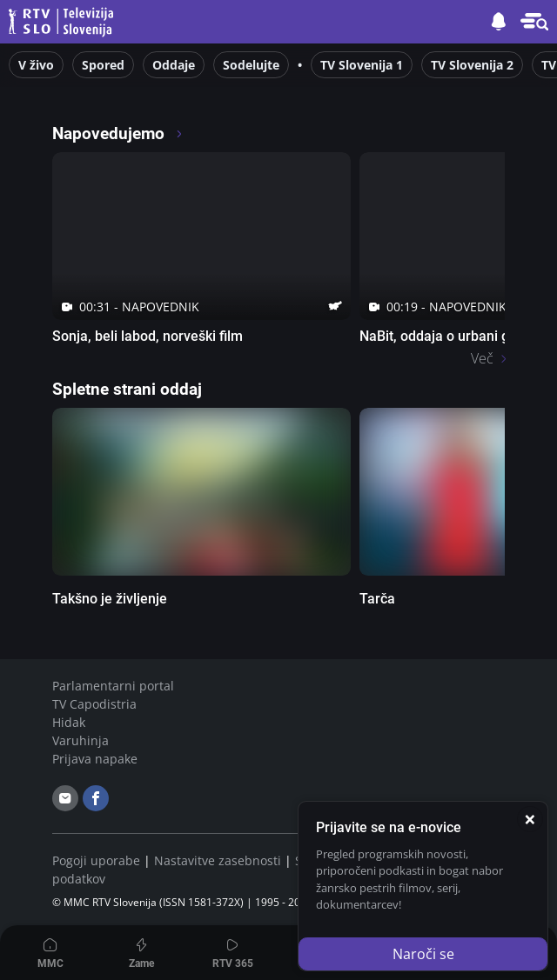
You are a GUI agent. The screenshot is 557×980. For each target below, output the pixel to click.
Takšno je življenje (110, 599)
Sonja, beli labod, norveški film (148, 336)
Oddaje (174, 65)
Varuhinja (81, 740)
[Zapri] (530, 819)
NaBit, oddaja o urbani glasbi (449, 336)
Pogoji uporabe (96, 860)
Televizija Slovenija (64, 22)
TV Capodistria (94, 704)
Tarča (377, 599)
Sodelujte (251, 65)
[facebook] (96, 798)
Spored (103, 65)
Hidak (69, 722)
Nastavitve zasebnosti (218, 860)
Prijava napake (95, 759)
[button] (534, 22)
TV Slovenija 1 (362, 65)
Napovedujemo (118, 133)
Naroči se (423, 954)
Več (482, 358)
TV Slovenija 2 (472, 65)
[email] (65, 798)
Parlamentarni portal (113, 686)
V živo (36, 65)
